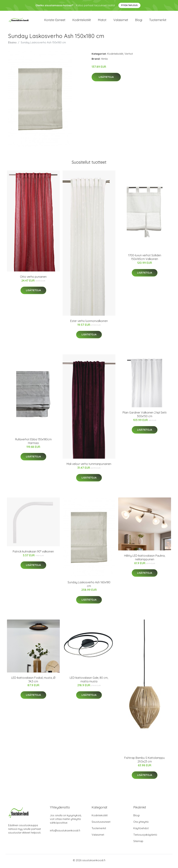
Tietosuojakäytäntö (145, 836)
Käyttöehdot (141, 830)
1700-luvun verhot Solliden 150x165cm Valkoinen (145, 259)
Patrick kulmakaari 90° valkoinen (33, 553)
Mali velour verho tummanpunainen (89, 466)
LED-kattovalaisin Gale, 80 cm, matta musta (89, 681)
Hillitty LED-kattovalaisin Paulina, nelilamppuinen (145, 559)
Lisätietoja (106, 79)
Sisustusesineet (101, 824)
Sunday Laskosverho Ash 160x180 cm (89, 586)
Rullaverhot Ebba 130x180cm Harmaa (33, 443)
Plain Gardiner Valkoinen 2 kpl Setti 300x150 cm (145, 416)
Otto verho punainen (33, 278)
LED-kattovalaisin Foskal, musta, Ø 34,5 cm (33, 681)
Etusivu (12, 44)
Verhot (129, 55)
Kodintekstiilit (82, 21)
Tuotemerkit (158, 21)
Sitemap (138, 843)
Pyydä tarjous (129, 5)
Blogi (139, 21)
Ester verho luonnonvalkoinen (89, 323)
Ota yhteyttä (141, 824)
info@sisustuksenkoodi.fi (65, 832)
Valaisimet (121, 21)
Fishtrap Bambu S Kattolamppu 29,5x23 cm (145, 761)
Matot (102, 21)
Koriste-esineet (55, 21)
